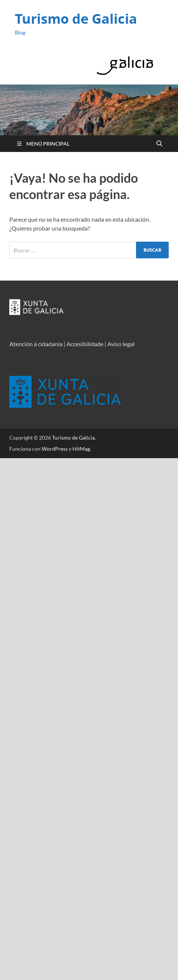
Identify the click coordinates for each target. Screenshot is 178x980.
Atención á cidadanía (36, 344)
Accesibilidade (85, 344)
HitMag (81, 449)
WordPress (55, 449)
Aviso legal (121, 344)
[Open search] (159, 144)
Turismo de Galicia (76, 19)
